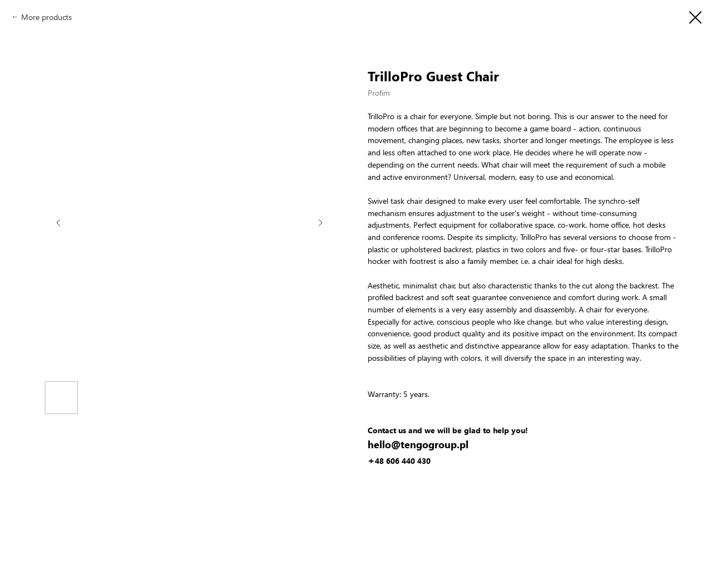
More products (47, 17)
